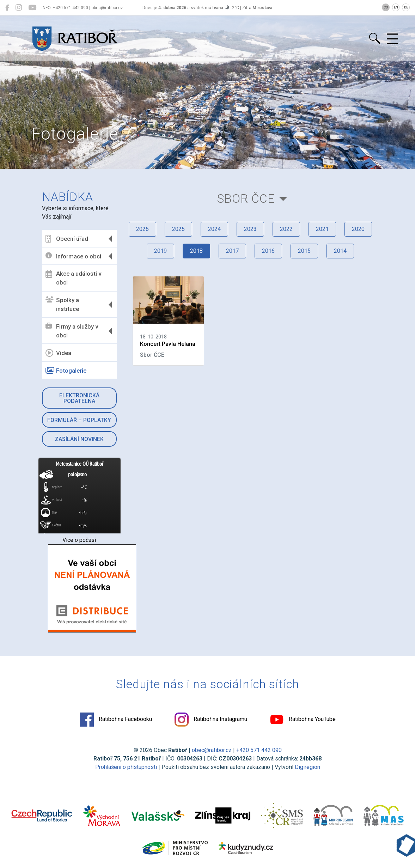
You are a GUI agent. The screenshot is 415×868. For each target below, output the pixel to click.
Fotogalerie (66, 371)
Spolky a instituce (62, 305)
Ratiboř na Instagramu (211, 720)
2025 (178, 229)
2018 (196, 251)
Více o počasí (79, 540)
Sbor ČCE (246, 199)
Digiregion (307, 767)
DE (406, 7)
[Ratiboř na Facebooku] (7, 8)
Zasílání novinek (79, 439)
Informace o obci (73, 256)
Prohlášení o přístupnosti (126, 767)
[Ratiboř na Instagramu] (19, 8)
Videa (58, 353)
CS (386, 7)
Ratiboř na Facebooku (116, 720)
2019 (160, 251)
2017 (232, 251)
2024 (214, 229)
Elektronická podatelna (79, 398)
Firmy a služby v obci (72, 331)
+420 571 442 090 (259, 750)
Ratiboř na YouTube (303, 720)
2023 (250, 229)
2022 (286, 229)
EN (396, 7)
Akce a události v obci (73, 278)
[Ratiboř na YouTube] (32, 8)
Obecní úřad (67, 239)
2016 (268, 251)
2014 (340, 251)
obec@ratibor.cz (212, 750)
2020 (358, 229)
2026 (142, 229)
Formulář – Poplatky (79, 420)
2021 (322, 229)
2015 (304, 251)
